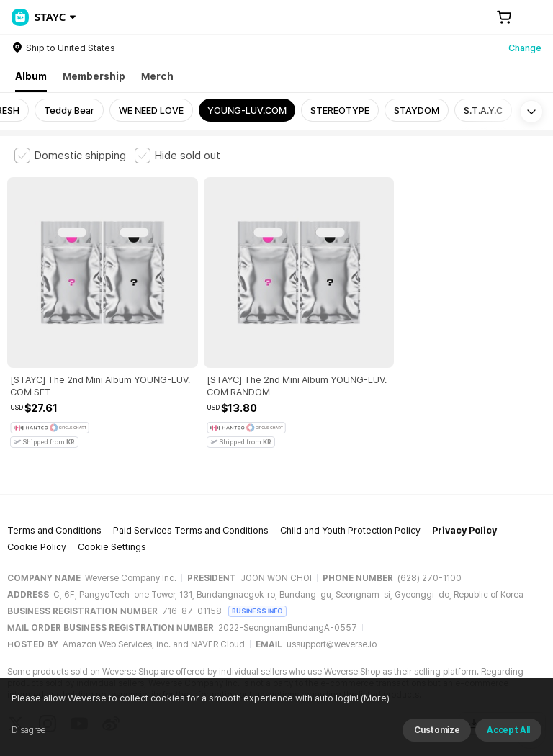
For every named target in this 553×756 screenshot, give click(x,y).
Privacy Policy (464, 471)
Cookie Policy (37, 487)
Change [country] (525, 48)
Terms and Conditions (54, 471)
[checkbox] (70, 156)
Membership (94, 76)
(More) (399, 738)
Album (31, 76)
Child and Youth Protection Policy (350, 471)
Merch (157, 76)
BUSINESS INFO (257, 550)
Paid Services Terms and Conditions (191, 471)
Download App (502, 663)
